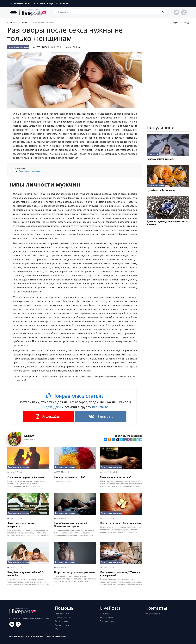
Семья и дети (153, 154)
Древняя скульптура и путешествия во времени (168, 223)
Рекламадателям (107, 621)
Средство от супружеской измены (26, 477)
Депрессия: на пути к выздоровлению (74, 572)
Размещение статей (63, 625)
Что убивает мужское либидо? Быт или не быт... (27, 574)
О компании (105, 614)
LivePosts (12, 23)
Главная (17, 3)
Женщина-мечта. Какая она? (116, 477)
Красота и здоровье (156, 185)
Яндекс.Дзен (51, 407)
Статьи (41, 3)
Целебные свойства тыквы (161, 190)
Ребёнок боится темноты (161, 159)
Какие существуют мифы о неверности (22, 525)
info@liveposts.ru (153, 614)
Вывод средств (61, 621)
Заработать (61, 636)
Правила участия (62, 614)
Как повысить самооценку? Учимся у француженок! (120, 574)
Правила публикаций (64, 617)
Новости (30, 3)
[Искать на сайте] (111, 12)
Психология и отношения (18, 47)
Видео (51, 3)
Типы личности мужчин (29, 171)
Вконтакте (100, 407)
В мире (150, 217)
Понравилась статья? (75, 396)
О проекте (62, 3)
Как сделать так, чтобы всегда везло (120, 523)
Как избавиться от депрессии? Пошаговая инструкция (70, 525)
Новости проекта (107, 617)
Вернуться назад (179, 23)
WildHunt (77, 47)
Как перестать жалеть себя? (69, 477)
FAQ (56, 629)
